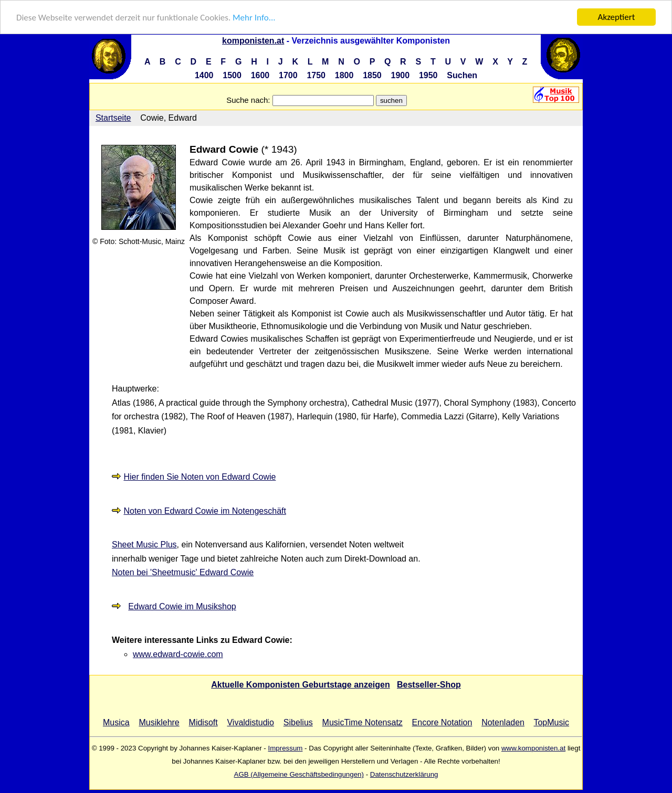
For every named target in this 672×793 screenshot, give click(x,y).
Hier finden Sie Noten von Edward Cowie (199, 477)
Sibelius (298, 722)
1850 (372, 75)
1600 (260, 75)
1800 (344, 75)
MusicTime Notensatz (363, 722)
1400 (204, 75)
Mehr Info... (254, 17)
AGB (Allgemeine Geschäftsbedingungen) (299, 774)
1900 (401, 75)
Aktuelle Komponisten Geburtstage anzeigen (301, 684)
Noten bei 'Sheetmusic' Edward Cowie (183, 572)
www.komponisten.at (533, 748)
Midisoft (203, 722)
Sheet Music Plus (144, 544)
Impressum (285, 748)
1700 (288, 75)
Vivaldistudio (250, 722)
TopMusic (551, 722)
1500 (232, 75)
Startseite (113, 118)
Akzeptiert (617, 17)
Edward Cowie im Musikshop (182, 606)
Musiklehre (159, 722)
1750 (316, 75)
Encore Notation (442, 722)
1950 (428, 75)
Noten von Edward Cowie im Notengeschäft (205, 511)
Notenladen (503, 722)
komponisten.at (253, 41)
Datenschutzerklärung (404, 774)
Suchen (462, 75)
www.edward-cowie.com (178, 654)
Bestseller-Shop (429, 684)
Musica (116, 722)
